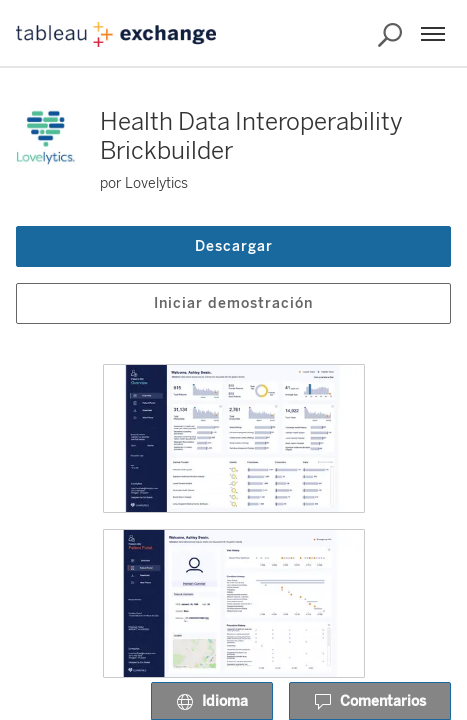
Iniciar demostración (233, 303)
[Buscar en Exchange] (390, 35)
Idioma (212, 702)
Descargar (234, 246)
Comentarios (370, 702)
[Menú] (433, 34)
